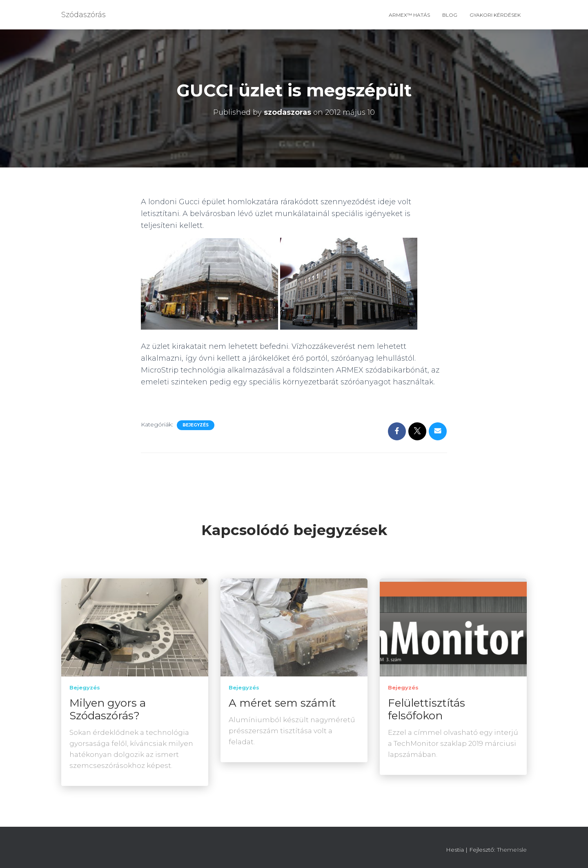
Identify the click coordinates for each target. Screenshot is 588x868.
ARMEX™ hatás (409, 15)
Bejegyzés (196, 425)
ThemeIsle (512, 850)
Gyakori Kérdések (495, 15)
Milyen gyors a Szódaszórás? (108, 709)
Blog (450, 15)
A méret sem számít (282, 703)
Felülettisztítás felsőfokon (427, 709)
